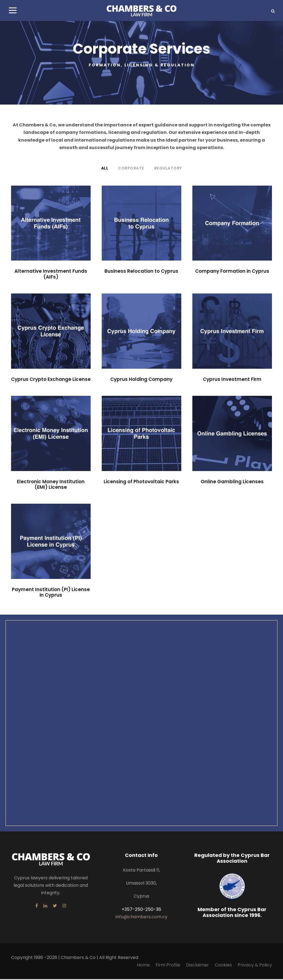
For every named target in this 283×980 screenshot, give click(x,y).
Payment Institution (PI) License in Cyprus (51, 593)
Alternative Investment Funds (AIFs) (51, 275)
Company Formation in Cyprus (232, 272)
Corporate (131, 169)
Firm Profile (168, 966)
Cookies (223, 966)
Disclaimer (197, 966)
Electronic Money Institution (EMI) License (51, 485)
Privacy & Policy (255, 966)
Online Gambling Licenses (232, 482)
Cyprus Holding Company (141, 380)
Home (143, 966)
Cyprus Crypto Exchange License (51, 380)
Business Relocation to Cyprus (141, 272)
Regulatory (168, 169)
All (105, 169)
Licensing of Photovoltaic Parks (141, 482)
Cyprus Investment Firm (232, 380)
